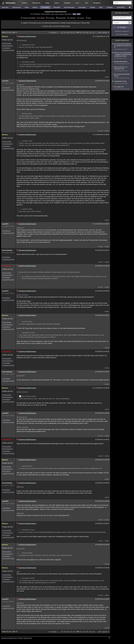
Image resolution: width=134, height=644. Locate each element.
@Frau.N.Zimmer (22, 295)
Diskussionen (36, 3)
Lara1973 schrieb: (26, 141)
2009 (56, 14)
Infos (89, 18)
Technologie (82, 7)
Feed (74, 14)
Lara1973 (5, 81)
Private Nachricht (7, 46)
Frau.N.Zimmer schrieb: (28, 396)
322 (65, 32)
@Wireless (20, 85)
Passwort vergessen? (122, 31)
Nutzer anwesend (122, 13)
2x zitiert (100, 287)
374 (84, 32)
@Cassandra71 (22, 417)
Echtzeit (25, 3)
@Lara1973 (20, 376)
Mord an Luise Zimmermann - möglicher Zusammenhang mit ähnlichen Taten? (122, 56)
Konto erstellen (123, 34)
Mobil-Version (28, 638)
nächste (105, 32)
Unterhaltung (121, 7)
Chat (78, 3)
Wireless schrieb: (26, 114)
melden (107, 77)
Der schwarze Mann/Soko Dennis (122, 76)
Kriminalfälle (45, 7)
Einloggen (123, 27)
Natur (101, 7)
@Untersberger (22, 40)
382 (87, 32)
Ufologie (92, 7)
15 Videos (51, 18)
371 (75, 32)
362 (68, 32)
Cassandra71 (7, 266)
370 (72, 32)
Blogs (47, 3)
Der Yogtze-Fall (122, 88)
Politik (27, 7)
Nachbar (61, 14)
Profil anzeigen (7, 43)
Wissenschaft (17, 7)
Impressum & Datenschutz (9, 638)
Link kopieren (6, 48)
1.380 (99, 32)
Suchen (82, 18)
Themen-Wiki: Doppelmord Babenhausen (57, 26)
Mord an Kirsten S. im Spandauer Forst (122, 69)
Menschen (5, 7)
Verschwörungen (69, 7)
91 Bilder (42, 18)
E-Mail (79, 14)
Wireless (5, 36)
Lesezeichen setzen (8, 50)
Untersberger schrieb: (27, 45)
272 (62, 32)
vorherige (53, 32)
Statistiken (67, 3)
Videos (57, 3)
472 (94, 32)
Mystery (35, 7)
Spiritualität (57, 7)
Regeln (20, 638)
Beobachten (62, 18)
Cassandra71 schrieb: (27, 333)
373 (81, 32)
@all (18, 572)
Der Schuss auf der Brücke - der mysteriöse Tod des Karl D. (122, 47)
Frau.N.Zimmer (7, 250)
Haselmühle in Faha (122, 82)
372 (78, 32)
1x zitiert (100, 131)
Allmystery (10, 3)
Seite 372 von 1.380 (10, 32)
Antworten (73, 18)
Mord (53, 14)
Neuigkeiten (97, 3)
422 (91, 32)
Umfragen (110, 7)
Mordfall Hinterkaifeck (122, 63)
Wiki (87, 3)
